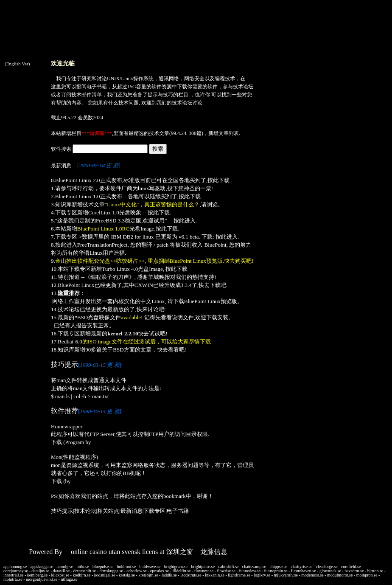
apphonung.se (15, 567)
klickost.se (60, 575)
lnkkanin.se (215, 575)
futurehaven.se (304, 571)
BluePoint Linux (76, 285)
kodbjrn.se (81, 575)
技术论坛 (243, 87)
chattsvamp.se (254, 567)
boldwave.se (150, 567)
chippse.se (279, 567)
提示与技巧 (160, 95)
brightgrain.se (176, 567)
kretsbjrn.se (148, 575)
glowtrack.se (330, 571)
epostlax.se (160, 571)
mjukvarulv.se (286, 575)
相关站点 (108, 511)
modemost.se (312, 575)
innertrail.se (13, 575)
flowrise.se (226, 571)
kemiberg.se (37, 575)
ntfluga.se (69, 579)
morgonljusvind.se (42, 579)
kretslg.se (127, 575)
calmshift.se (228, 567)
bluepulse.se (103, 567)
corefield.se (351, 567)
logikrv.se (262, 575)
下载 (182, 87)
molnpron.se (367, 575)
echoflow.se (136, 571)
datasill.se (62, 571)
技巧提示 (62, 511)
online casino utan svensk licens (114, 552)
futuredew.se (250, 571)
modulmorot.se (340, 575)
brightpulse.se (203, 567)
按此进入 (185, 221)
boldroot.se (127, 567)
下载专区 (154, 511)
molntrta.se (13, 579)
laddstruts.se (191, 575)
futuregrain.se (276, 571)
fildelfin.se (181, 571)
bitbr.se (83, 567)
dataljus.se (40, 571)
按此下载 (218, 180)
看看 (174, 350)
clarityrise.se (301, 567)
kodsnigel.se (105, 575)
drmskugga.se (111, 571)
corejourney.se (16, 571)
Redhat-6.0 (70, 342)
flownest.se (204, 571)
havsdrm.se (354, 571)
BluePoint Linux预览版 (211, 301)
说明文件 (183, 317)
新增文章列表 (224, 133)
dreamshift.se (85, 571)
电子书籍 (97, 87)
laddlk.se (169, 575)
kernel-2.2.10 (123, 333)
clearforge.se (326, 567)
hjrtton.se (375, 571)
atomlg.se (65, 567)
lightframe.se (239, 575)
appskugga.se (42, 567)
